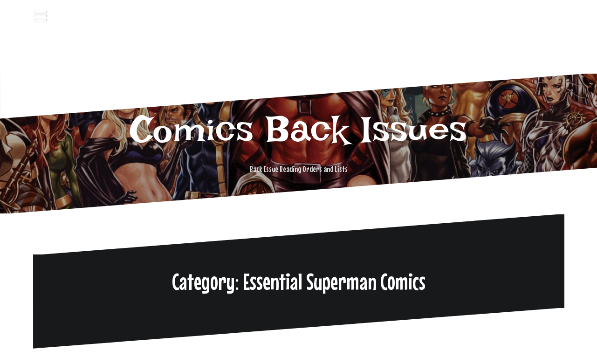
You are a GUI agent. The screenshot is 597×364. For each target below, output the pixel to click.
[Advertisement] (299, 49)
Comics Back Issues (299, 129)
